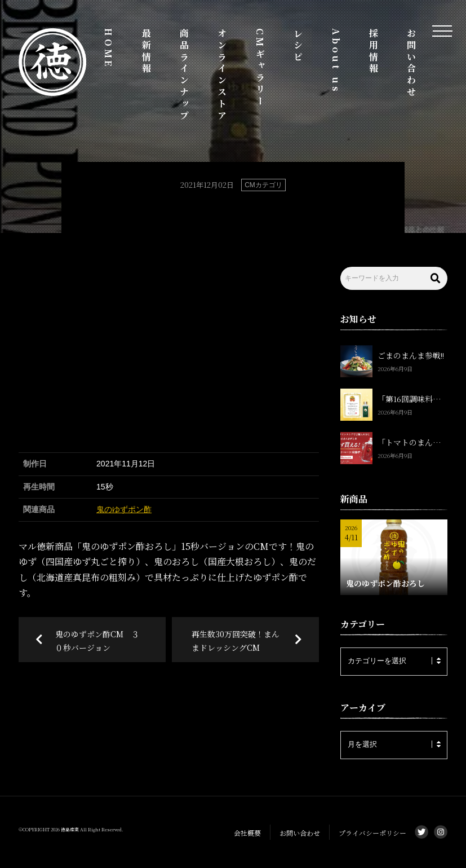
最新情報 (147, 52)
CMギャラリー (260, 68)
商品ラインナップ (185, 75)
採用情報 (374, 52)
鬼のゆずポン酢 (124, 509)
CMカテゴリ (263, 185)
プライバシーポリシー (372, 833)
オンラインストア (222, 75)
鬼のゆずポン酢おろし (385, 583)
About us (336, 61)
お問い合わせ (412, 63)
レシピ (298, 46)
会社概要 (247, 833)
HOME (108, 49)
